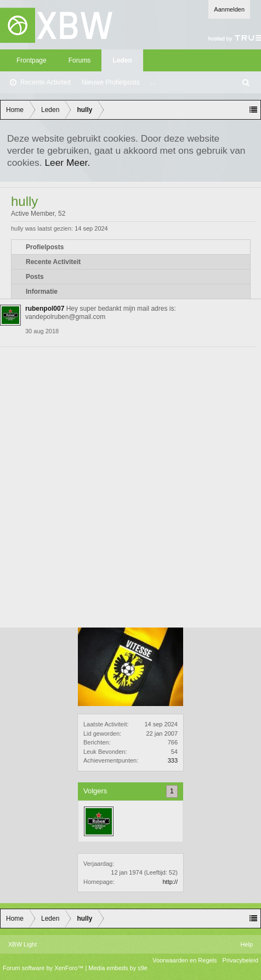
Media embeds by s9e (118, 968)
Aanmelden (229, 9)
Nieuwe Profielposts (111, 82)
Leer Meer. (67, 163)
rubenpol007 (45, 309)
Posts (35, 277)
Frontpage (32, 60)
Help (246, 944)
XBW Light (22, 944)
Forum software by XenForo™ (44, 968)
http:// (170, 882)
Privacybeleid (240, 960)
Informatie (42, 292)
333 (173, 760)
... (154, 82)
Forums (80, 60)
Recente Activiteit (46, 82)
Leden (122, 60)
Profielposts (45, 247)
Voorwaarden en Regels (185, 960)
